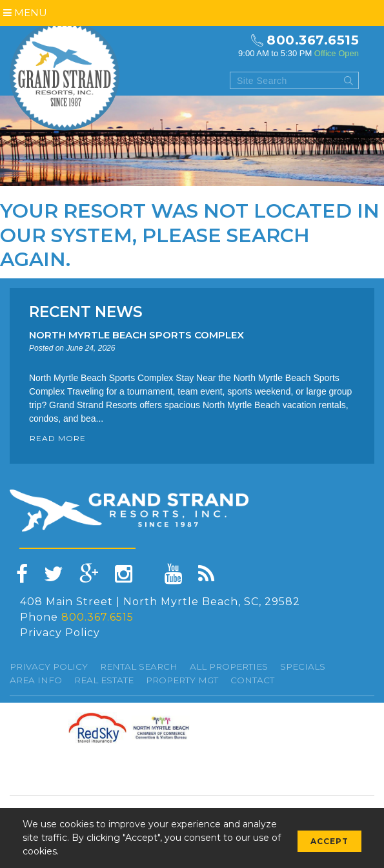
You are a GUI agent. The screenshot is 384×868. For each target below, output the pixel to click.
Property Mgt (182, 680)
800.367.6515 (313, 40)
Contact (252, 680)
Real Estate (104, 680)
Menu (25, 13)
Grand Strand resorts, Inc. (65, 76)
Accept (329, 841)
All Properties (229, 666)
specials (303, 666)
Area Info (36, 680)
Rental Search (139, 666)
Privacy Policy (60, 633)
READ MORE (58, 438)
